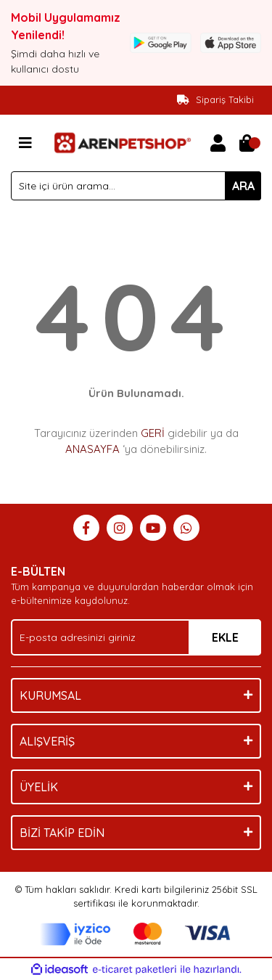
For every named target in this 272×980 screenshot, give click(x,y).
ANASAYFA (92, 449)
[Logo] (121, 142)
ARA (243, 186)
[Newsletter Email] (136, 637)
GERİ (153, 433)
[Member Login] (218, 143)
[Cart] (247, 143)
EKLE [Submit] (225, 637)
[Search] (136, 186)
